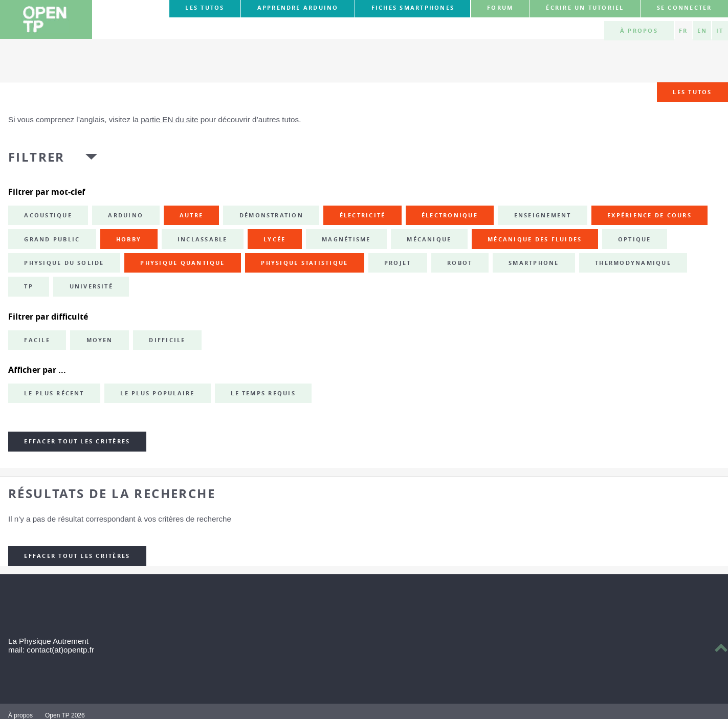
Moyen (100, 340)
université (91, 286)
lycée (274, 239)
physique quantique (182, 263)
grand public (52, 239)
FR (683, 31)
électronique (450, 215)
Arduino (126, 215)
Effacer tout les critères (77, 441)
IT (720, 31)
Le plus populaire (157, 393)
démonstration (271, 215)
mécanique (429, 239)
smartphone (534, 263)
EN (702, 31)
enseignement (543, 215)
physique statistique (304, 263)
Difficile (167, 340)
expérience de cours (649, 215)
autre (191, 215)
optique (635, 239)
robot (460, 263)
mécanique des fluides (535, 239)
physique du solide (64, 263)
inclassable (203, 239)
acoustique (48, 215)
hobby (129, 239)
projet (398, 263)
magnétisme (346, 239)
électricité (363, 215)
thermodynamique (633, 263)
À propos (639, 31)
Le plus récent (54, 393)
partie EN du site (169, 119)
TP (28, 286)
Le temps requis (263, 393)
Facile (37, 340)
